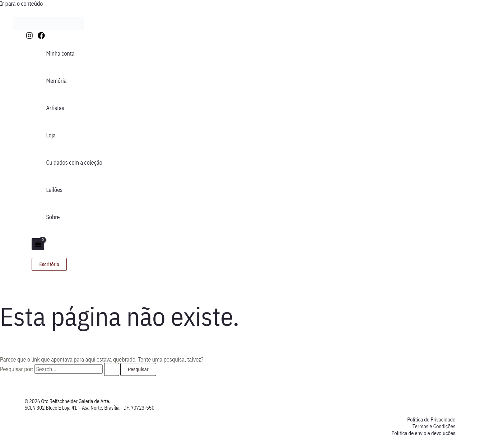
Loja (51, 135)
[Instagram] (29, 37)
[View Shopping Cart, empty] (38, 244)
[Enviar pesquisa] (112, 369)
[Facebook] (41, 37)
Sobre (53, 217)
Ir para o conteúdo (21, 4)
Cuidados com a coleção (74, 162)
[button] (49, 264)
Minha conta (60, 53)
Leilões (54, 190)
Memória (56, 81)
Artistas (55, 108)
